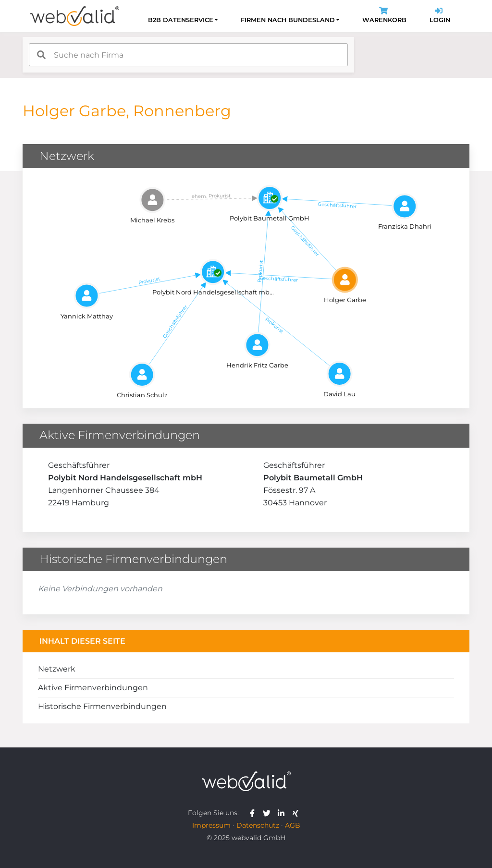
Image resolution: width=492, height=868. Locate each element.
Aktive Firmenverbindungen (93, 688)
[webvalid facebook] (254, 813)
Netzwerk (57, 669)
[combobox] (188, 55)
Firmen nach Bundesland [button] (288, 20)
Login (440, 16)
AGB (293, 825)
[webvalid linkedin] (283, 813)
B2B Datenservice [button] (181, 20)
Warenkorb (384, 16)
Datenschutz (258, 825)
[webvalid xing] (297, 813)
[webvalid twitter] (269, 813)
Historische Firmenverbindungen (102, 706)
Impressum (211, 825)
